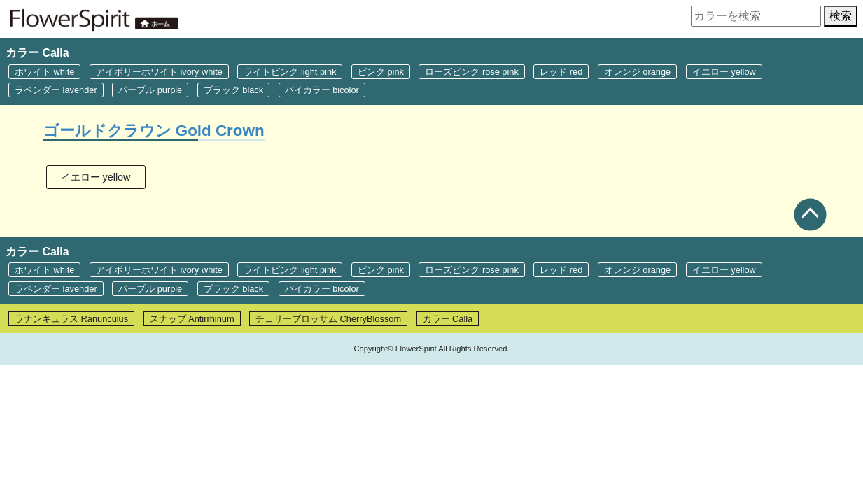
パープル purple (150, 90)
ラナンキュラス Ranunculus (71, 319)
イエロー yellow (724, 72)
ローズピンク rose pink (471, 72)
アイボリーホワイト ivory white (159, 72)
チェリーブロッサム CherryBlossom (328, 319)
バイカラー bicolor (322, 90)
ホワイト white (44, 72)
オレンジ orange (637, 72)
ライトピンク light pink (290, 72)
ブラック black (233, 90)
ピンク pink (381, 72)
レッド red (561, 72)
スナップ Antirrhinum (192, 319)
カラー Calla (448, 319)
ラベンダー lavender (56, 90)
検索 (841, 16)
